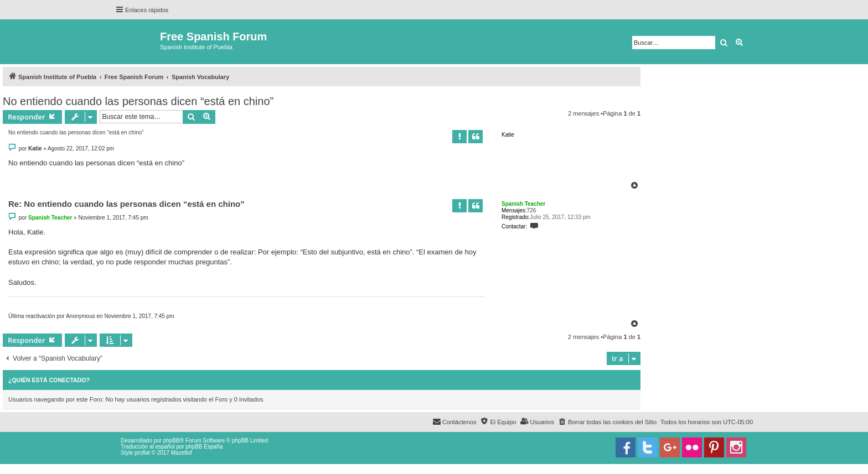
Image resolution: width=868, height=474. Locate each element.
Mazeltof (182, 453)
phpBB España (204, 447)
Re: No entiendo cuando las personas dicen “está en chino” (126, 204)
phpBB (172, 441)
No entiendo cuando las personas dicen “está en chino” (138, 101)
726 (532, 210)
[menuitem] (607, 422)
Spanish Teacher (523, 204)
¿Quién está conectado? (49, 380)
